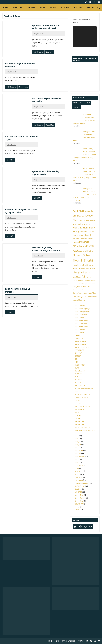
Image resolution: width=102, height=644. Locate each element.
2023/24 (78, 453)
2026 (76, 462)
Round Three (23, 87)
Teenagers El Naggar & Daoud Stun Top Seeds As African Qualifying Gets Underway (85, 194)
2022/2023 (79, 450)
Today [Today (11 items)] (79, 296)
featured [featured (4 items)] (92, 221)
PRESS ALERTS (80, 386)
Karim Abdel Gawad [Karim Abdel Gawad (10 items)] (82, 235)
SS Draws (78, 403)
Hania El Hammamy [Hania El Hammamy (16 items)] (84, 227)
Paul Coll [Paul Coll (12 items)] (77, 268)
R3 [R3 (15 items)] (90, 277)
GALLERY (78, 7)
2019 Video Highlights (83, 320)
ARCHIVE (76, 107)
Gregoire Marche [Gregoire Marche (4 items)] (86, 224)
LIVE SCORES (80, 365)
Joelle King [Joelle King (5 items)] (83, 232)
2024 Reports (38, 52)
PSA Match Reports (82, 483)
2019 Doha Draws (81, 314)
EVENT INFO (18, 7)
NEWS (43, 7)
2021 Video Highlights (83, 326)
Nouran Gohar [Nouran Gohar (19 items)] (82, 255)
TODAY (77, 418)
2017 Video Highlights (83, 308)
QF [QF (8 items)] (89, 272)
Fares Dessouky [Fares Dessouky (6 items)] (84, 220)
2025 (76, 459)
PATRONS (78, 380)
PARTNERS (79, 377)
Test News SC (80, 409)
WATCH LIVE (79, 421)
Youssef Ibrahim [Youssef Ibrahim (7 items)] (91, 297)
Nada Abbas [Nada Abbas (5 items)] (82, 251)
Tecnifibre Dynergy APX (84, 406)
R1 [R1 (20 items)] (83, 276)
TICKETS (32, 7)
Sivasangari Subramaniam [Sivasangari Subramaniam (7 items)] (83, 290)
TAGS (82, 103)
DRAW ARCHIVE (81, 341)
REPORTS (65, 7)
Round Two (50, 125)
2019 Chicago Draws (82, 311)
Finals (77, 468)
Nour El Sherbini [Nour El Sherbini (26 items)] (84, 260)
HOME (5, 7)
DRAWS (53, 7)
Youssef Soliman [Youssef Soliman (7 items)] (79, 300)
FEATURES (79, 465)
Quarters (49, 52)
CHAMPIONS (79, 338)
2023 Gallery (79, 332)
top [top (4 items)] (83, 297)
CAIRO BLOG (79, 335)
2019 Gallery (79, 317)
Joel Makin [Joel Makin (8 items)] (92, 231)
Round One (79, 495)
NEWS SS (78, 374)
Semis (77, 507)
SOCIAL (77, 400)
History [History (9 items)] (76, 231)
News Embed (80, 371)
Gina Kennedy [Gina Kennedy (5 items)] (77, 224)
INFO (88, 103)
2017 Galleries (80, 305)
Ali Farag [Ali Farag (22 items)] (79, 211)
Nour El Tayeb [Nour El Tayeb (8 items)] (79, 265)
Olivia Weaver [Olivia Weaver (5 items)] (89, 265)
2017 (76, 436)
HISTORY (92, 7)
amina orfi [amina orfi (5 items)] (82, 216)
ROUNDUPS (79, 504)
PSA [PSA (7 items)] (84, 269)
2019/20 (78, 441)
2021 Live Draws (81, 323)
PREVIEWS (79, 480)
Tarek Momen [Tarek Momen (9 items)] (79, 293)
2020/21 (78, 444)
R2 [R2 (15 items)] (87, 277)
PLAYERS (78, 383)
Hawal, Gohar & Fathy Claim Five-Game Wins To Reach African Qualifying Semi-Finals (85, 174)
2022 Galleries (80, 329)
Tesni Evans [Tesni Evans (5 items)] (89, 293)
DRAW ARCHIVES (81, 344)
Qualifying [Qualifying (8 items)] (77, 277)
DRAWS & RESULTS (82, 347)
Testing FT (78, 412)
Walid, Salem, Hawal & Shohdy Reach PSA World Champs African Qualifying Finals (84, 154)
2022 (76, 447)
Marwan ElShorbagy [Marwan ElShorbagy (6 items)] (80, 238)
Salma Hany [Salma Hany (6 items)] (82, 284)
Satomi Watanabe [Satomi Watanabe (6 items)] (84, 287)
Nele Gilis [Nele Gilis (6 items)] (90, 251)
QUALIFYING (79, 486)
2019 (76, 439)
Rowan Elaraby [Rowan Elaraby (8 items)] (84, 281)
